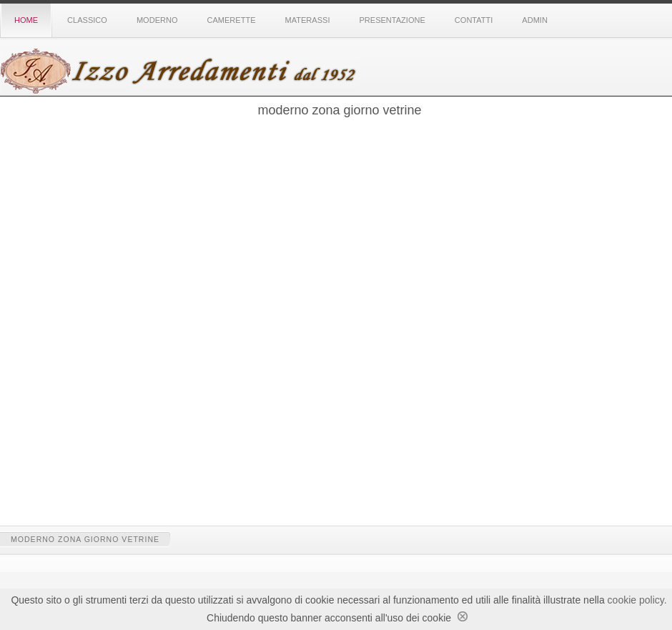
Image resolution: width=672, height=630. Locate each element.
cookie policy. (637, 600)
